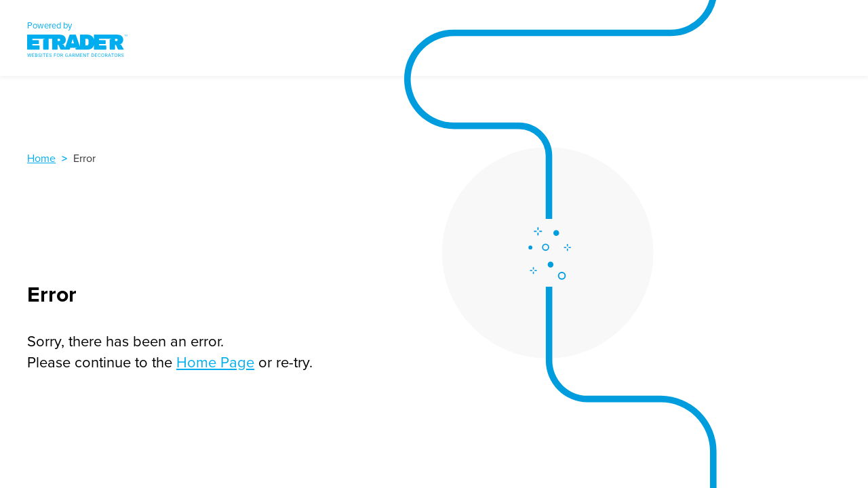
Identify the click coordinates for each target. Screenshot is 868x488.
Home (41, 158)
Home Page (215, 362)
